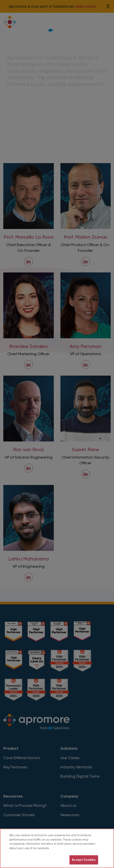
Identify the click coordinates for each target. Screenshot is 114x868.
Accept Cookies (84, 860)
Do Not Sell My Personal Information (39, 860)
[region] (57, 848)
